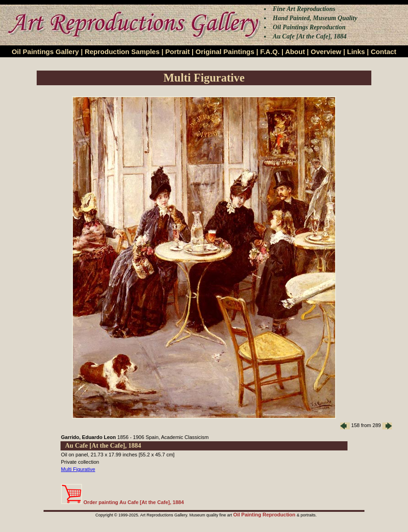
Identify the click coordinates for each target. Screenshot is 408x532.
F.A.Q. (270, 52)
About (295, 52)
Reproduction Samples (122, 52)
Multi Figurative (78, 469)
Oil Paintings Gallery (45, 52)
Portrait (178, 52)
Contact (384, 52)
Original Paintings (225, 52)
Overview (326, 52)
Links (356, 52)
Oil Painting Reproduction (265, 515)
